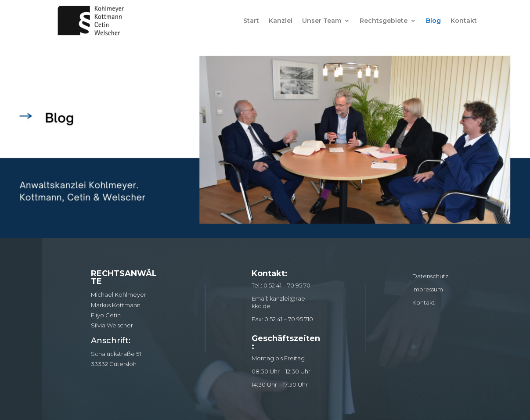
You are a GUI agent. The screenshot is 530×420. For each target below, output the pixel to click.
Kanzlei (281, 21)
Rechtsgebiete (384, 21)
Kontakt (464, 21)
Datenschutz (430, 276)
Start (251, 21)
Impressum (428, 289)
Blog (433, 21)
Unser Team (322, 21)
